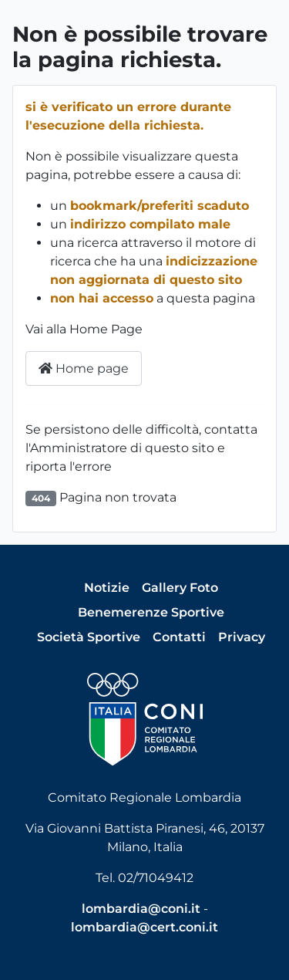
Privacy (242, 637)
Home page (84, 368)
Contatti (179, 637)
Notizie (107, 588)
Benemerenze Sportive (151, 612)
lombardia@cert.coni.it (144, 927)
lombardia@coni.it (141, 909)
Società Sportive (89, 637)
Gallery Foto (180, 588)
